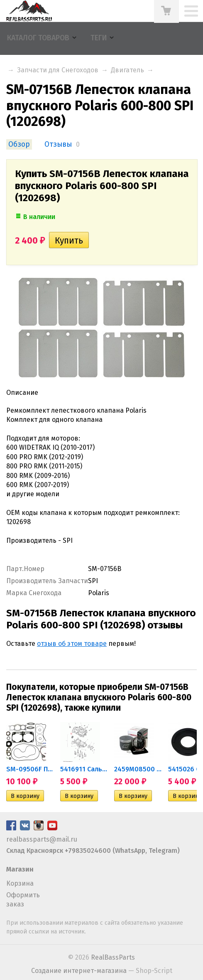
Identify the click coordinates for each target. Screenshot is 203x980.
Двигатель (127, 70)
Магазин (20, 869)
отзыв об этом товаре (72, 644)
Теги (99, 38)
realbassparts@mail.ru (42, 839)
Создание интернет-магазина (79, 971)
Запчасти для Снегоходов (58, 70)
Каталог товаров (38, 38)
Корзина (20, 883)
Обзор (19, 144)
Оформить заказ (23, 900)
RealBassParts (113, 957)
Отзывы (58, 144)
